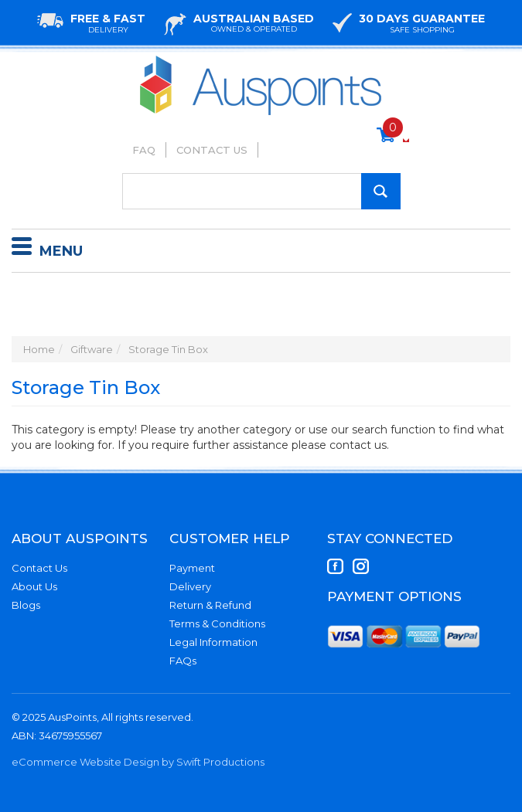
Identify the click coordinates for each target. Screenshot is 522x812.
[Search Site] (381, 191)
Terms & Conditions (217, 623)
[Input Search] (261, 191)
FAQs (183, 661)
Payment (192, 568)
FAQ (144, 150)
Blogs (26, 605)
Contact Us (212, 150)
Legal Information (213, 642)
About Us (34, 586)
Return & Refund (210, 605)
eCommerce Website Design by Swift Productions (138, 762)
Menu (47, 249)
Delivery (190, 586)
